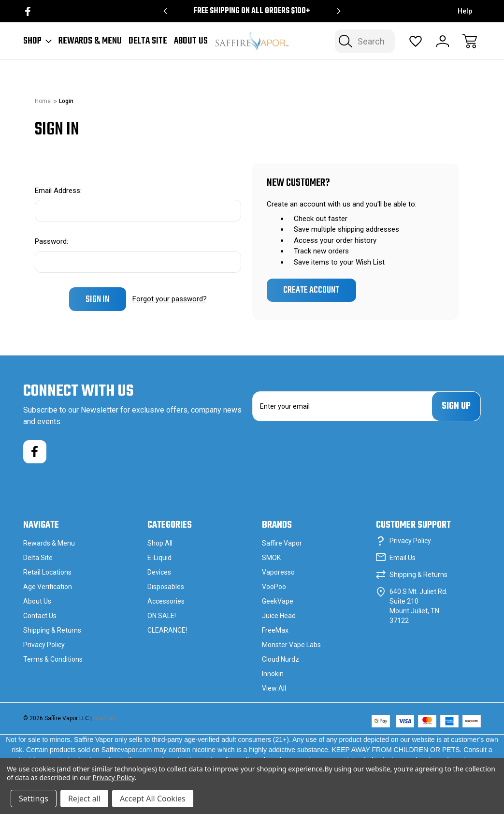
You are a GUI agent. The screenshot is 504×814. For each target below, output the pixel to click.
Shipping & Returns (52, 607)
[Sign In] (443, 41)
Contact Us (40, 592)
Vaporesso (278, 549)
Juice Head (279, 592)
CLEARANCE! (167, 607)
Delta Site (148, 41)
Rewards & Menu (90, 41)
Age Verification (48, 563)
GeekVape (278, 578)
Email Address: (58, 167)
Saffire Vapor (282, 520)
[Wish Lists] (416, 41)
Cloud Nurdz (281, 636)
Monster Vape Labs (291, 622)
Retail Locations (47, 549)
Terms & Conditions (53, 636)
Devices (159, 549)
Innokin (273, 651)
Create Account (311, 267)
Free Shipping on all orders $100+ (252, 11)
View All (274, 665)
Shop (37, 41)
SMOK (271, 534)
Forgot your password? (170, 276)
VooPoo (274, 563)
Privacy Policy (44, 622)
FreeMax (275, 607)
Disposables (166, 563)
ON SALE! (162, 592)
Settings (34, 799)
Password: (51, 218)
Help (465, 11)
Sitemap (104, 695)
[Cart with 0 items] (470, 41)
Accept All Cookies (153, 799)
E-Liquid (159, 534)
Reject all (84, 799)
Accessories (166, 578)
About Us (191, 41)
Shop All (160, 520)
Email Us (403, 534)
